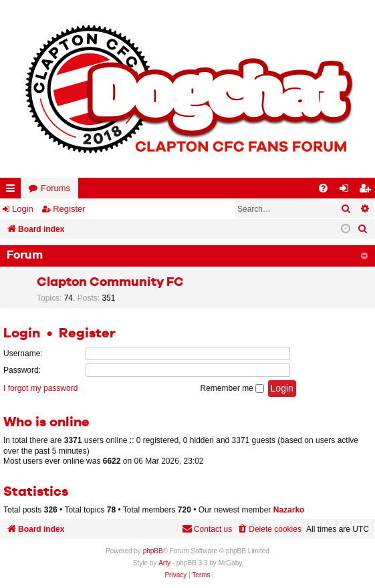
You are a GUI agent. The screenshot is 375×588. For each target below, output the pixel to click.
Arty (164, 563)
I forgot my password (40, 388)
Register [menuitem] (368, 191)
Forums (55, 188)
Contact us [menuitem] (207, 529)
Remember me (233, 388)
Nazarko (289, 510)
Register (69, 209)
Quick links (13, 191)
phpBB (153, 551)
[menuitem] (323, 188)
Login (23, 209)
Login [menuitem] (347, 191)
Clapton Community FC (110, 282)
